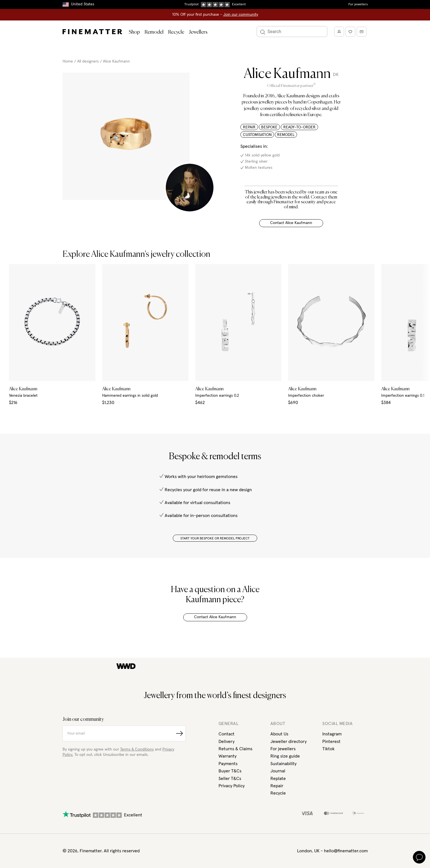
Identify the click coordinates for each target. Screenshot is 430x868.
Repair (277, 786)
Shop (134, 32)
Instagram (332, 734)
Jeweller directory (288, 742)
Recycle (176, 32)
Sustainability (283, 764)
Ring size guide (285, 756)
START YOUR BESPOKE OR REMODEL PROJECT (215, 539)
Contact (227, 734)
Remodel (154, 32)
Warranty (227, 756)
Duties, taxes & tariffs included (215, 4)
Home (68, 61)
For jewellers (358, 4)
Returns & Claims (235, 749)
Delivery (227, 742)
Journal (278, 771)
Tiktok (328, 749)
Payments (228, 764)
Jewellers (198, 32)
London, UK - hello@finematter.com (332, 851)
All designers (88, 61)
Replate (278, 779)
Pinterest (331, 742)
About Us (279, 734)
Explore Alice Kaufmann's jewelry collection (136, 255)
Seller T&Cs (230, 779)
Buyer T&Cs (230, 771)
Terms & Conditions (137, 749)
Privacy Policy (232, 786)
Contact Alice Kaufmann (291, 223)
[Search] (292, 32)
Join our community (241, 15)
